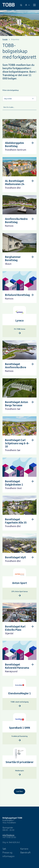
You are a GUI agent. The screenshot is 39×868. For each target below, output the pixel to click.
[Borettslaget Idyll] (17, 557)
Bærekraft (25, 852)
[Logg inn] (27, 5)
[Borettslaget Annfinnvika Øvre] (19, 367)
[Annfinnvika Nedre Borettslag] (19, 222)
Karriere (24, 849)
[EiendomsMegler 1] (20, 685)
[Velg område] (19, 99)
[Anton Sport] (20, 575)
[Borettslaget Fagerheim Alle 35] (19, 522)
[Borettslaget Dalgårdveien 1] (19, 484)
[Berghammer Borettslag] (19, 260)
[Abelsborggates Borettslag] (19, 146)
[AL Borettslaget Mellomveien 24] (19, 184)
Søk (4, 849)
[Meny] (34, 5)
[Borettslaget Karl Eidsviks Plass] (19, 630)
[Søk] (21, 5)
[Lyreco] (20, 312)
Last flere (19, 791)
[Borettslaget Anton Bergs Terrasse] (19, 405)
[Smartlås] (20, 754)
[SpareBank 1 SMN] (20, 720)
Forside (5, 39)
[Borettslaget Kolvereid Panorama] (19, 668)
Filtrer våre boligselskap (11, 90)
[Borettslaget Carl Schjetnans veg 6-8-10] (19, 446)
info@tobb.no (8, 835)
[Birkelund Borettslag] (19, 295)
